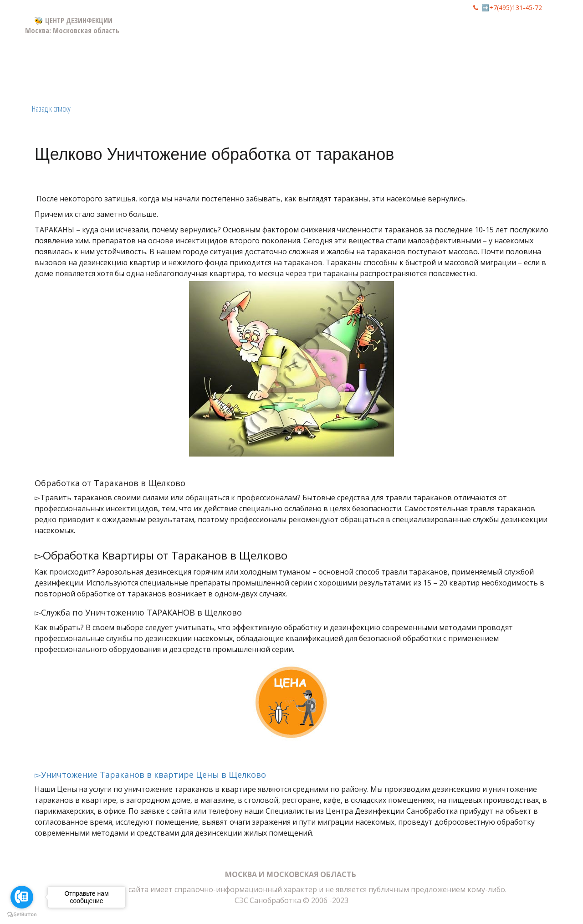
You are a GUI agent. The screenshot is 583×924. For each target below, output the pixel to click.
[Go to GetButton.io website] (22, 915)
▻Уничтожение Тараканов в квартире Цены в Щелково (150, 775)
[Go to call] (22, 897)
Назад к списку (51, 108)
